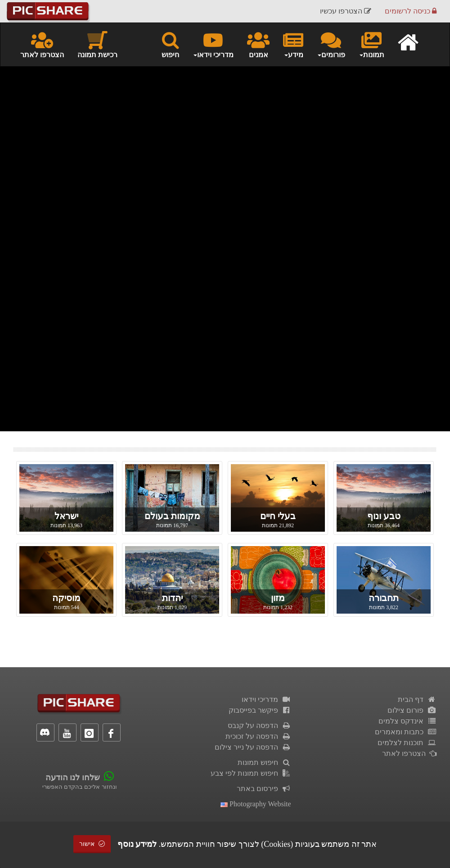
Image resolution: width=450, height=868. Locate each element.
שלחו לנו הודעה (73, 778)
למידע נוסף (137, 844)
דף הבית (417, 699)
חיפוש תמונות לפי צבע (251, 773)
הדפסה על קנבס (259, 726)
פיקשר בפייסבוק (260, 710)
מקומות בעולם (172, 516)
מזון (278, 598)
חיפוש (170, 44)
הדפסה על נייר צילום (253, 747)
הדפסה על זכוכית (258, 736)
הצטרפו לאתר (42, 44)
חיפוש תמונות (264, 762)
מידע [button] (293, 44)
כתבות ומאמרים (406, 732)
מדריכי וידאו (266, 699)
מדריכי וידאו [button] (213, 44)
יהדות (172, 598)
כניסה (411, 11)
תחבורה (384, 598)
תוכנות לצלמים (407, 743)
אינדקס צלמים (407, 721)
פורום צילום (412, 710)
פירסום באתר (264, 789)
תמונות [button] (371, 44)
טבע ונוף (384, 516)
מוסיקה (66, 598)
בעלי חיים (278, 516)
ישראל (66, 516)
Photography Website (256, 804)
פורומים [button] (331, 44)
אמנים (258, 44)
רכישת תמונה (97, 44)
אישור (92, 844)
